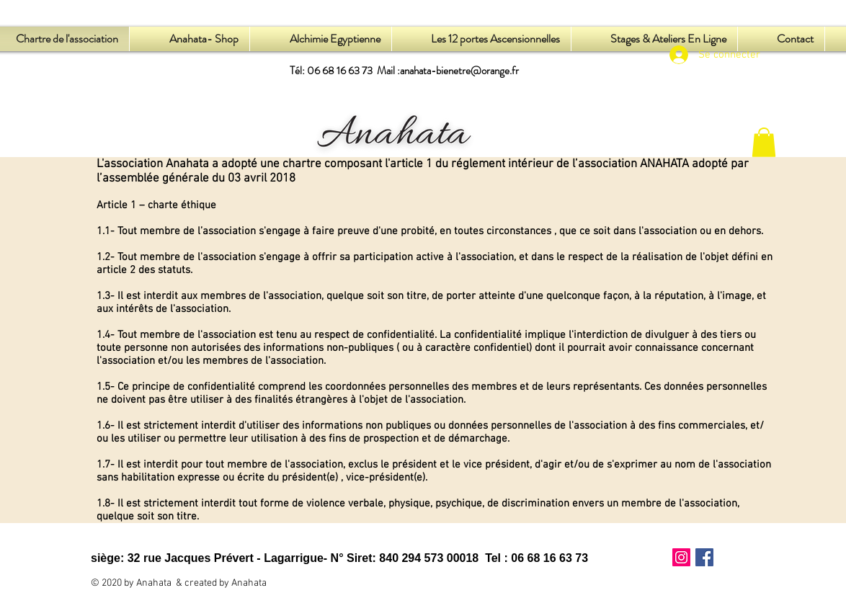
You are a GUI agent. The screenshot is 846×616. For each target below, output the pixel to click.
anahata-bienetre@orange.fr (459, 71)
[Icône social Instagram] (681, 557)
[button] (764, 142)
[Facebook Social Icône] (704, 557)
